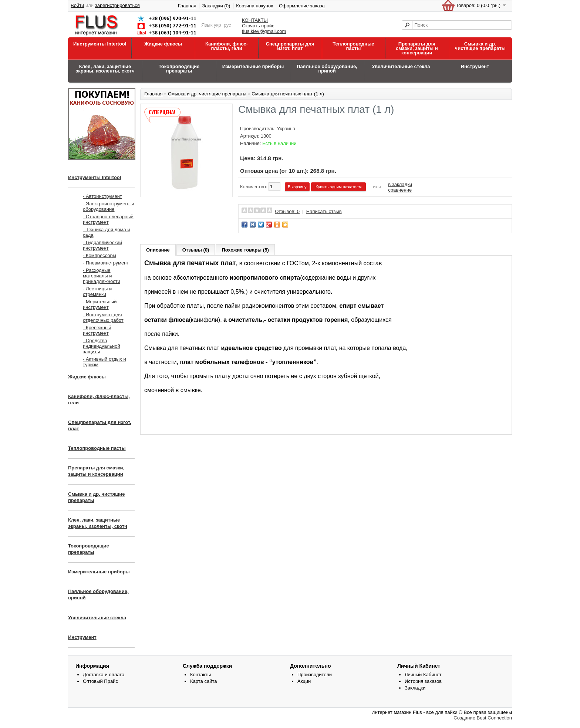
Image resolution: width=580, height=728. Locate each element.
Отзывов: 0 (287, 211)
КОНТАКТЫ (255, 20)
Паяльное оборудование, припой (327, 69)
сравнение (400, 190)
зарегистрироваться (117, 5)
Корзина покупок (254, 6)
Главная (187, 6)
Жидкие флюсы (163, 44)
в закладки (400, 184)
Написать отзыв (324, 211)
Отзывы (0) (196, 250)
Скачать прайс (258, 26)
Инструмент (475, 66)
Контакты (200, 675)
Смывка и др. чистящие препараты (480, 46)
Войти (77, 5)
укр (217, 25)
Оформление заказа (302, 6)
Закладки (415, 688)
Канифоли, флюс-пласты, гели (227, 46)
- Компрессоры (100, 255)
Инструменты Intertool (100, 44)
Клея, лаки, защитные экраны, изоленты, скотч (105, 69)
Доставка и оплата (104, 675)
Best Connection (494, 718)
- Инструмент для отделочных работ (103, 317)
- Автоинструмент (102, 196)
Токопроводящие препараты (179, 69)
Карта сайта (203, 681)
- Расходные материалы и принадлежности (102, 276)
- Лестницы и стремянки (97, 291)
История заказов (423, 681)
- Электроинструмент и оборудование (108, 206)
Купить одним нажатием (338, 187)
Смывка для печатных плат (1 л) (288, 94)
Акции (304, 681)
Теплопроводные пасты (353, 46)
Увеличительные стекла (401, 66)
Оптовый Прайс (100, 681)
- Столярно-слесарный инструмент (108, 219)
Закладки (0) (216, 6)
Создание (464, 718)
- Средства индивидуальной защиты (102, 346)
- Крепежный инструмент (97, 330)
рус (227, 25)
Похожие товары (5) (245, 250)
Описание (158, 250)
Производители (315, 675)
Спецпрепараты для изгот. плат (290, 46)
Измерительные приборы (253, 66)
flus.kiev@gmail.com (264, 31)
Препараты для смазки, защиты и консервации (417, 48)
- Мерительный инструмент (100, 304)
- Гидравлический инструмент (102, 245)
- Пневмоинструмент (106, 263)
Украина (286, 129)
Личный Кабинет (423, 675)
